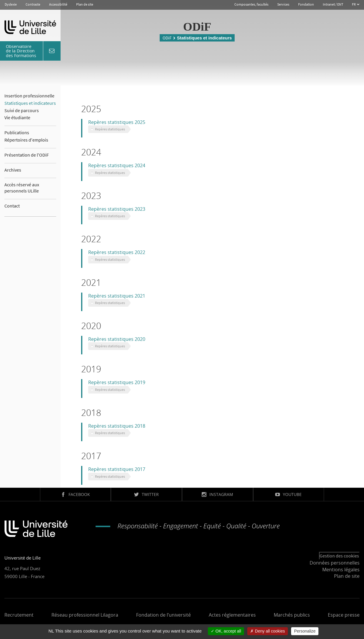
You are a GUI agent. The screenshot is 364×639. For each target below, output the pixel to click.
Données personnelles (335, 563)
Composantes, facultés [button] (251, 4)
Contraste (33, 4)
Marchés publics (292, 615)
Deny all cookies (268, 631)
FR (354, 4)
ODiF (167, 38)
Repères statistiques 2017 (117, 469)
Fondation (306, 4)
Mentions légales (341, 570)
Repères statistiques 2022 (117, 252)
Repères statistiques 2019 (117, 382)
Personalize (305, 631)
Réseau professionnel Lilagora (85, 615)
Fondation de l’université (163, 615)
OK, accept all (226, 631)
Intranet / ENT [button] (333, 4)
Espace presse (344, 615)
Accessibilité (58, 4)
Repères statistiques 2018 (117, 426)
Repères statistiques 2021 (117, 296)
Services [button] (283, 4)
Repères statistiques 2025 (117, 122)
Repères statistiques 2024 (117, 165)
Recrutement (19, 615)
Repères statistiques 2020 (117, 339)
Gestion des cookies (339, 556)
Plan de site (85, 4)
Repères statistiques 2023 (117, 209)
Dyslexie (11, 4)
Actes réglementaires (232, 615)
